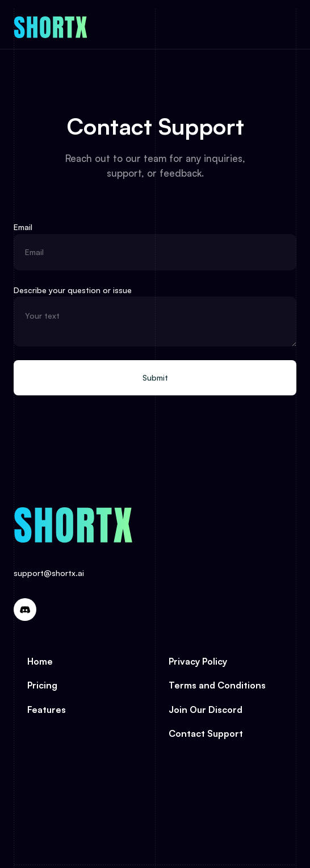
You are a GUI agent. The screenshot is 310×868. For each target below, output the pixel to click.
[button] (279, 26)
